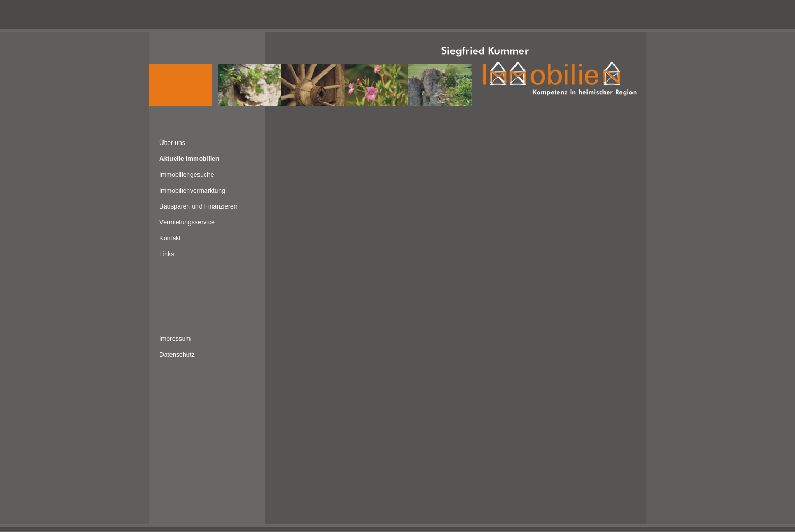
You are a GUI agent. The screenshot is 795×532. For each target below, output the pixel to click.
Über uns (172, 143)
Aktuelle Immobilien (189, 159)
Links (167, 254)
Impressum (175, 339)
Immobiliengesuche (187, 175)
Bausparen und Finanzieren (198, 206)
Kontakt (170, 238)
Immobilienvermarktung (192, 191)
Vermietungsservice (187, 222)
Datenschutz (177, 355)
